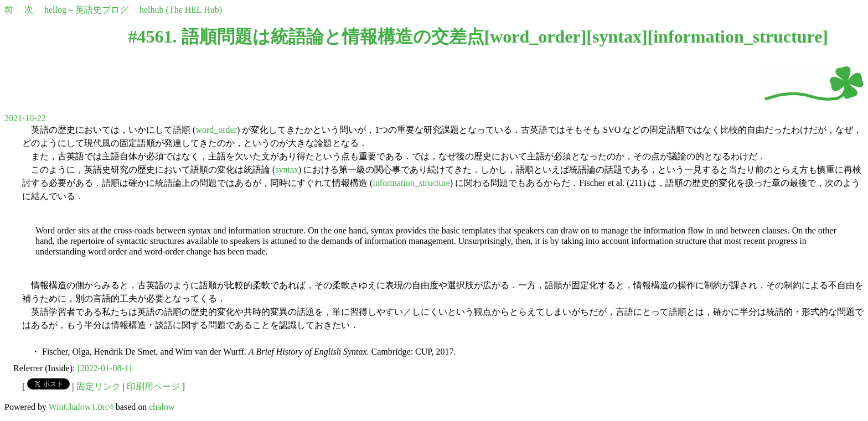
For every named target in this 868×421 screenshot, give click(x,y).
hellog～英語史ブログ (86, 10)
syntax (617, 37)
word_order (535, 37)
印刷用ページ (153, 386)
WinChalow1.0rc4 (81, 407)
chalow (162, 407)
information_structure (738, 37)
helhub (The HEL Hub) (181, 10)
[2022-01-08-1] (105, 368)
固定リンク (99, 386)
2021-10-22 (25, 118)
